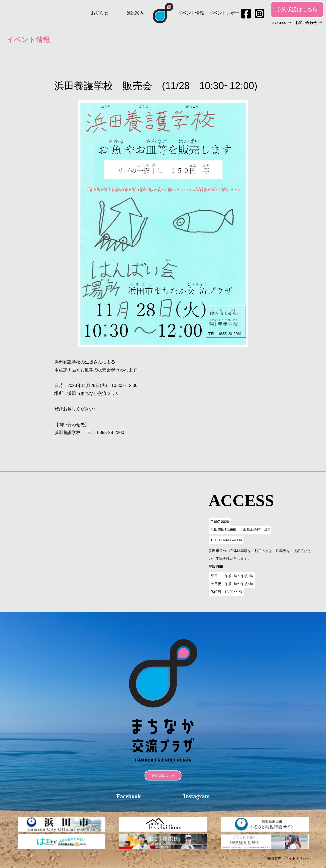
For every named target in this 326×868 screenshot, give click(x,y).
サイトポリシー (297, 858)
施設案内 (135, 13)
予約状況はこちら (297, 9)
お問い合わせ (306, 23)
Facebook (128, 796)
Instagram (196, 796)
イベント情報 (191, 13)
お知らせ (100, 13)
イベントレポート (226, 13)
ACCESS (279, 23)
